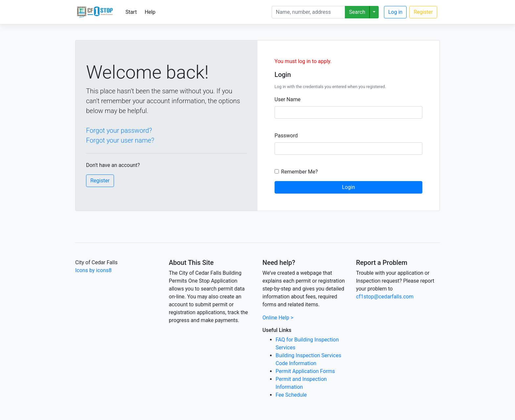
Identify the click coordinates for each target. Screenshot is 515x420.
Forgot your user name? (120, 140)
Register (423, 12)
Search (357, 12)
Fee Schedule (291, 395)
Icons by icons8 (93, 270)
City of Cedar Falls (96, 262)
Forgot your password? (119, 130)
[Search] (308, 12)
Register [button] (100, 181)
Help (150, 12)
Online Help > (278, 318)
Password (286, 136)
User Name (288, 99)
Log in (395, 12)
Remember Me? (300, 172)
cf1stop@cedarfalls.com (385, 297)
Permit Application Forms (305, 371)
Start (131, 12)
